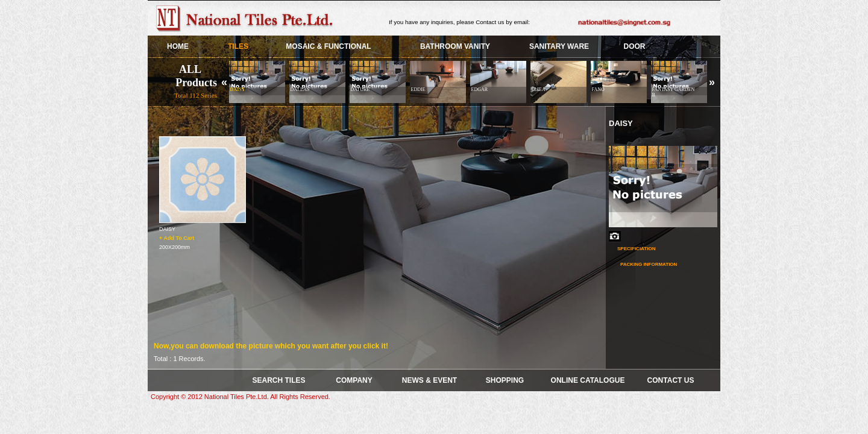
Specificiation (636, 249)
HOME (178, 46)
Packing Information (649, 264)
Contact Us (671, 380)
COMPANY (354, 380)
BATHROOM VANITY (455, 46)
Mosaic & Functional (328, 46)
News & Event (429, 380)
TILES (238, 46)
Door (635, 46)
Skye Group (247, 18)
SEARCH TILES (278, 380)
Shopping (505, 380)
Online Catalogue (588, 380)
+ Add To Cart (177, 237)
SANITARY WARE (559, 46)
